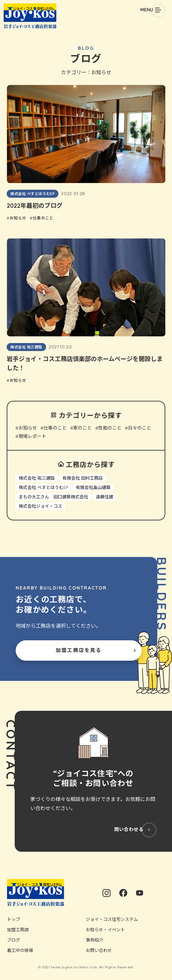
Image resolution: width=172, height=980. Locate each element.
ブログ (14, 940)
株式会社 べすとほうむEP (43, 487)
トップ (14, 919)
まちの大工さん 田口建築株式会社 (53, 497)
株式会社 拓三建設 (37, 478)
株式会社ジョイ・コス (40, 506)
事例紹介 (95, 940)
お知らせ (28, 428)
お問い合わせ (99, 950)
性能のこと (110, 428)
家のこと (82, 428)
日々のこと (140, 428)
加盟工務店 (18, 930)
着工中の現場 (20, 950)
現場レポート (32, 436)
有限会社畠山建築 (93, 487)
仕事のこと (55, 428)
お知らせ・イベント (105, 930)
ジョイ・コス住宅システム (112, 919)
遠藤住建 (105, 497)
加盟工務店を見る (79, 650)
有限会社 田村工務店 (83, 478)
